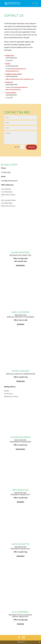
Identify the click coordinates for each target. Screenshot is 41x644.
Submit (31, 147)
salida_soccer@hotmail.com (13, 79)
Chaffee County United (13, 74)
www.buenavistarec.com (12, 71)
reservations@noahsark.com (20, 87)
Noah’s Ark (9, 82)
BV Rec (8, 64)
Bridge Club (10, 56)
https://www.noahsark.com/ (13, 89)
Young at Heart (11, 93)
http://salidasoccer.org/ (27, 79)
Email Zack (20, 556)
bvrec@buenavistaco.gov (19, 69)
